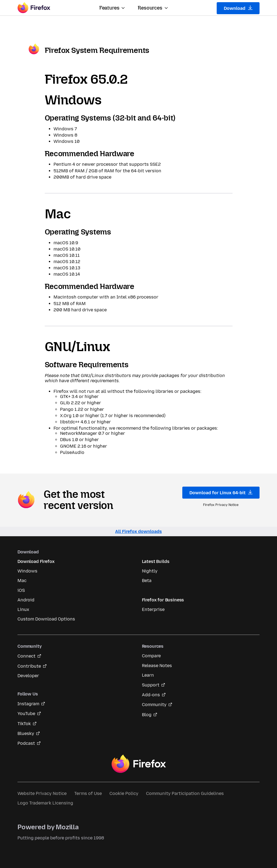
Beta (147, 581)
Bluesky (26, 733)
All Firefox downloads (138, 531)
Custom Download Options (46, 619)
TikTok (24, 724)
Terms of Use (88, 793)
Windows (27, 571)
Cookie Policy (124, 793)
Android (26, 600)
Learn (148, 675)
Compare (151, 656)
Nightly (150, 571)
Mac (22, 581)
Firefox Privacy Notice (221, 505)
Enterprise (153, 609)
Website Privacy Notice (42, 793)
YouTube (26, 714)
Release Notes (157, 666)
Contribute (29, 666)
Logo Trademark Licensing (45, 803)
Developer (28, 676)
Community (154, 705)
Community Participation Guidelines (185, 793)
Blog (147, 715)
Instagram (28, 704)
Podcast (26, 743)
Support (151, 685)
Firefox (139, 764)
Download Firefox (36, 561)
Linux (23, 609)
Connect (26, 656)
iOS (21, 590)
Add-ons (151, 695)
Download (238, 8)
